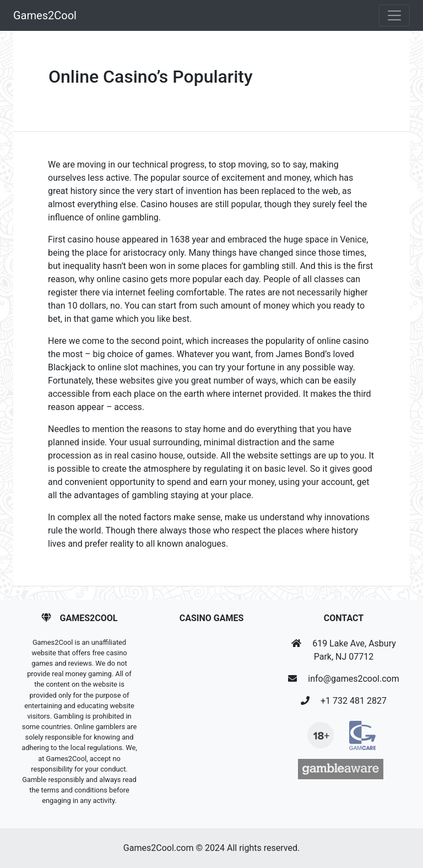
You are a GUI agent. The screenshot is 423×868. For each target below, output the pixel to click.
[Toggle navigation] (394, 15)
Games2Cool (45, 15)
